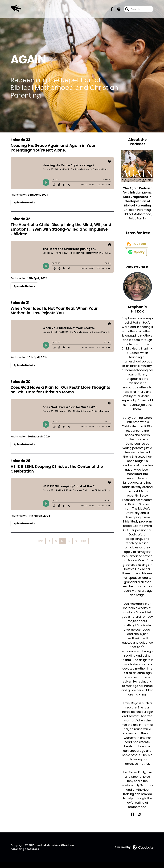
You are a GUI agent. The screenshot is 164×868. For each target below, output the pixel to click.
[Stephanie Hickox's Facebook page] (136, 820)
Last (84, 541)
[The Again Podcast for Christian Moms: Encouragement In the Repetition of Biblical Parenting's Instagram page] (117, 10)
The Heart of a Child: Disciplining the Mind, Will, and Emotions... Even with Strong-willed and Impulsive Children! (61, 229)
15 (49, 541)
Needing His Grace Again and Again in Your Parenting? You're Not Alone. (53, 148)
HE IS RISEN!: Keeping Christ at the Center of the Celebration (57, 469)
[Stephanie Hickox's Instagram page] (139, 820)
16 (56, 541)
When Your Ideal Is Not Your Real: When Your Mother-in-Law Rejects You (54, 311)
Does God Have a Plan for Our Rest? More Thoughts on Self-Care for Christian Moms (60, 390)
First (41, 541)
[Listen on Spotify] (136, 258)
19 (76, 541)
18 (69, 541)
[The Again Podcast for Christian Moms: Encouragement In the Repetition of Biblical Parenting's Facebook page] (112, 10)
